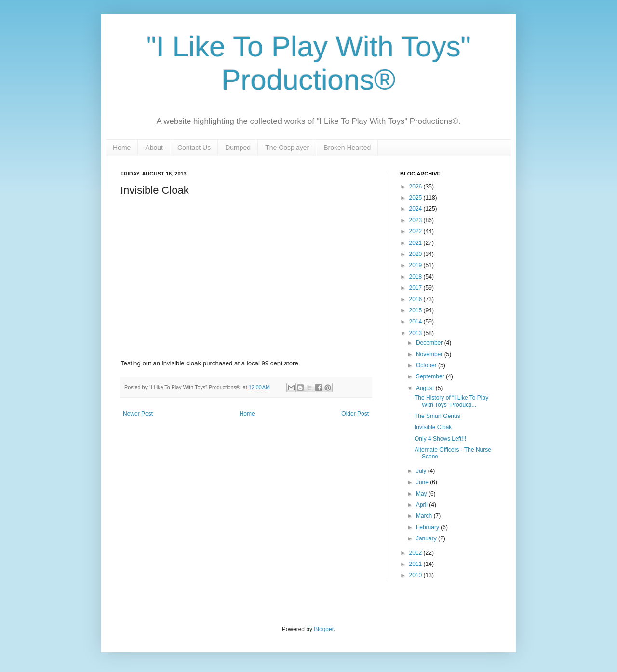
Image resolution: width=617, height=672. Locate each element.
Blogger (324, 629)
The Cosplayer (287, 148)
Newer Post (138, 414)
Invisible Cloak (433, 427)
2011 (416, 564)
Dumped (238, 148)
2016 (416, 299)
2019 (416, 265)
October (427, 365)
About (154, 148)
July (422, 471)
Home (122, 148)
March (425, 516)
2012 (416, 553)
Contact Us (194, 148)
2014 (416, 322)
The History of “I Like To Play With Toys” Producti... (451, 401)
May (422, 494)
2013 (416, 333)
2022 (416, 231)
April (423, 505)
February (428, 527)
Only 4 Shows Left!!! (440, 439)
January (427, 538)
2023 (416, 220)
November (430, 354)
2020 (416, 254)
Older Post (355, 414)
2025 (416, 198)
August (426, 388)
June (423, 482)
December (430, 343)
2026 (416, 187)
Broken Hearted (347, 148)
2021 (416, 243)
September (431, 376)
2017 (416, 288)
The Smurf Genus (437, 416)
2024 (416, 209)
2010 (416, 575)
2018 (416, 277)
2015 (416, 310)
